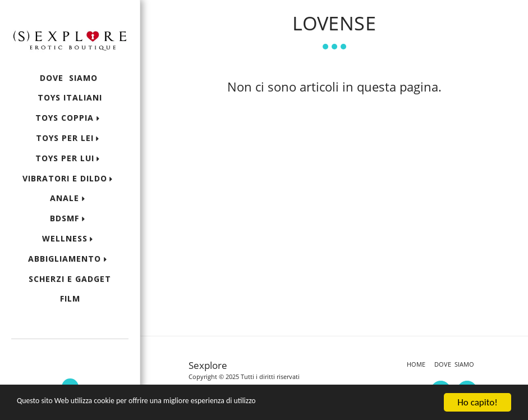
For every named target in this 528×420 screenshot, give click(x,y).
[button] (70, 353)
